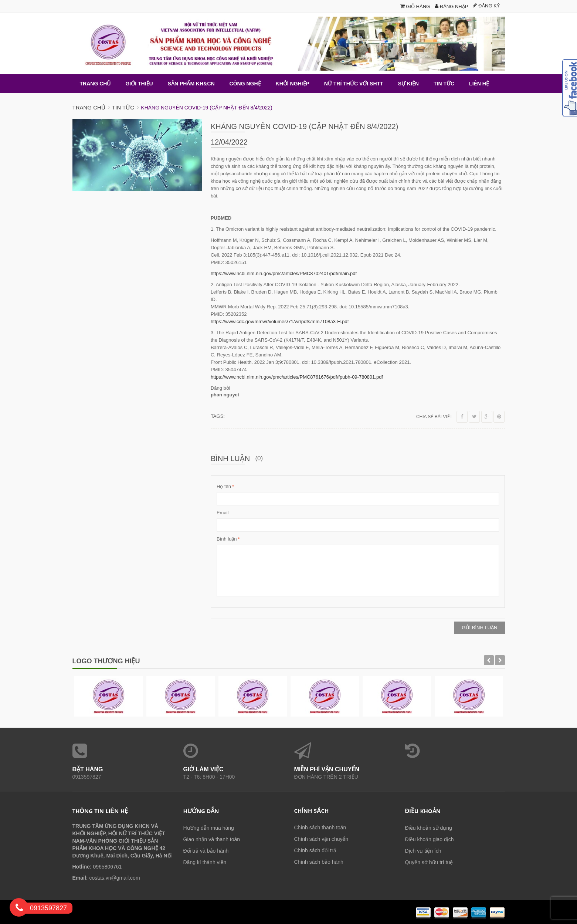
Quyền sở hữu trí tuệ (429, 862)
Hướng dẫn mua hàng (209, 828)
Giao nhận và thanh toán (212, 839)
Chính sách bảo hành (319, 862)
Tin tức (123, 107)
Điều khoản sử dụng (429, 828)
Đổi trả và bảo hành (206, 851)
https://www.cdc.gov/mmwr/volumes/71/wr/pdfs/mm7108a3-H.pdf (280, 321)
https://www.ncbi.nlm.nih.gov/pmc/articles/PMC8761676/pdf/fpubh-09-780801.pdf (297, 377)
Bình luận (227, 539)
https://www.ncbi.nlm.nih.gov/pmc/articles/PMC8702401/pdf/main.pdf (284, 273)
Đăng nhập (451, 6)
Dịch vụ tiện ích (423, 851)
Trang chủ (89, 107)
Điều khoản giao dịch (430, 839)
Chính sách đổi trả (315, 850)
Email (223, 513)
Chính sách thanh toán (320, 827)
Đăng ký (486, 6)
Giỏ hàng (415, 6)
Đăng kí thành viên (205, 862)
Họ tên (224, 487)
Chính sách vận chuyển (321, 839)
